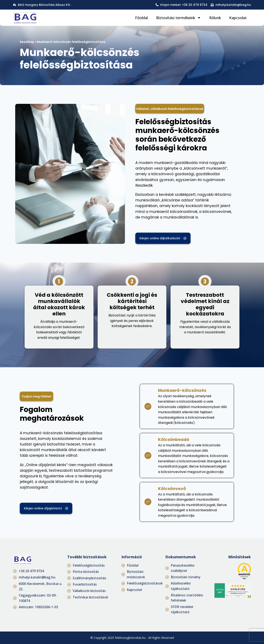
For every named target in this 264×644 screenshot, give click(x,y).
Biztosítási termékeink (179, 18)
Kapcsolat (238, 18)
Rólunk (215, 18)
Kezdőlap (27, 42)
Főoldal (141, 18)
